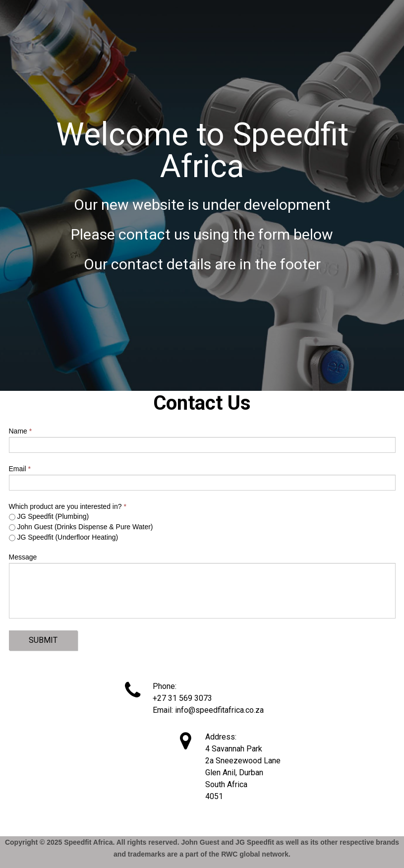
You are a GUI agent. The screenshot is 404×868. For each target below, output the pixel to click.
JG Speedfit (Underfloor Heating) (64, 537)
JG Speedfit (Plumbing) (49, 516)
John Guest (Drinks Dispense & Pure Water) (81, 527)
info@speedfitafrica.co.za (219, 710)
